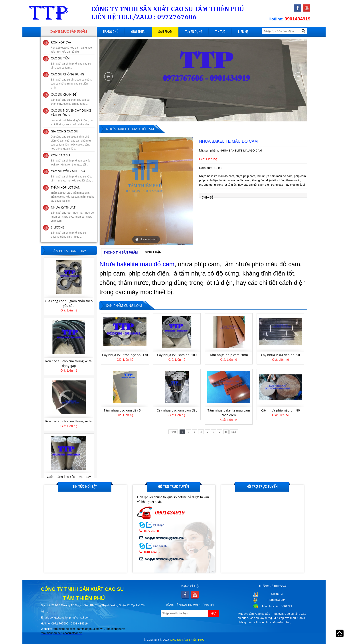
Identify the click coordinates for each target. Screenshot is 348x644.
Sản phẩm (165, 32)
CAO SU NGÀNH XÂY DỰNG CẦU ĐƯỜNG (71, 113)
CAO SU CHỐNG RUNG (67, 74)
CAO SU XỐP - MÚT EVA (68, 171)
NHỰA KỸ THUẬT (63, 207)
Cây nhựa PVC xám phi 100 (177, 355)
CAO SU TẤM (60, 58)
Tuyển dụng (194, 32)
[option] (146, 191)
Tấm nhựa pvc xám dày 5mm (125, 410)
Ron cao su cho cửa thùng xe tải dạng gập (69, 363)
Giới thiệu (138, 32)
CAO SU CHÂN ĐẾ (64, 94)
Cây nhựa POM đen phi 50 (280, 355)
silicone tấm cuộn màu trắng (272, 622)
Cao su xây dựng (261, 618)
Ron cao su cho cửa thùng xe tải (69, 421)
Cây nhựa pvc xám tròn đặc (177, 410)
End (234, 432)
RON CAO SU (60, 155)
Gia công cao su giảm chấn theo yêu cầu (69, 303)
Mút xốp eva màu (285, 618)
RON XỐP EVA (61, 42)
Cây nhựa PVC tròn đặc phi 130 (125, 355)
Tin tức (220, 32)
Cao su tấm (292, 614)
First (173, 432)
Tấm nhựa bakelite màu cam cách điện (229, 413)
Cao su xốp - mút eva (269, 614)
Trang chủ (111, 32)
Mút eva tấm (246, 614)
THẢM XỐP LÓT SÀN (66, 187)
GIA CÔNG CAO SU (64, 131)
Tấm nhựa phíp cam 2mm (229, 355)
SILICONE (58, 227)
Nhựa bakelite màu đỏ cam (137, 264)
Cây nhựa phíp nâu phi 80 (281, 410)
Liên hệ (243, 32)
